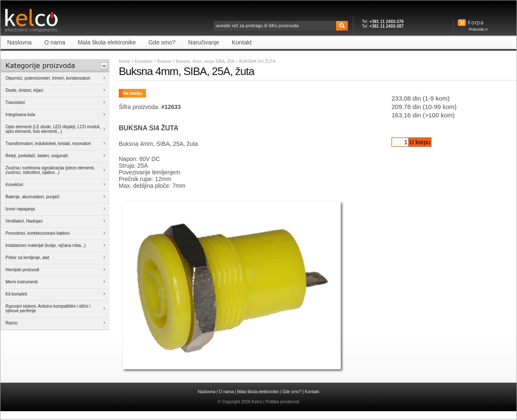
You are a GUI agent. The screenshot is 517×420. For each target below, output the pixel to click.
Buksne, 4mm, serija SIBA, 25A (206, 61)
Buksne (165, 61)
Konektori (144, 61)
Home (124, 61)
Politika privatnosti (283, 402)
